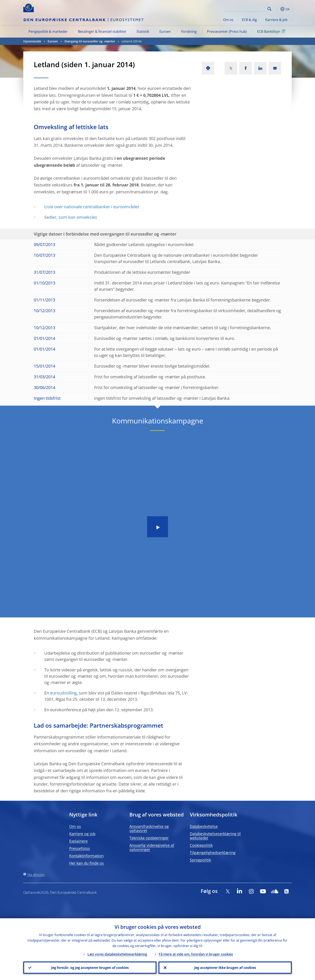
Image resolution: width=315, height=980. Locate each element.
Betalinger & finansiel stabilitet (102, 31)
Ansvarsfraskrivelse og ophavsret (149, 828)
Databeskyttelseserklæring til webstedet (215, 836)
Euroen (165, 31)
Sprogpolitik (200, 860)
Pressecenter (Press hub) (227, 31)
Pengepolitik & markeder (48, 31)
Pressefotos (80, 848)
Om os (228, 20)
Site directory (36, 875)
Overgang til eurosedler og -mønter (90, 41)
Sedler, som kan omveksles (71, 217)
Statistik (143, 31)
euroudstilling (63, 693)
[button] (277, 9)
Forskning (189, 31)
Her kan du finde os (87, 863)
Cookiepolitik (201, 845)
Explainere (78, 841)
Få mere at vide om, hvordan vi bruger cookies (196, 954)
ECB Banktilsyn (272, 31)
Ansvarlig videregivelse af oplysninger (152, 847)
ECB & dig (249, 20)
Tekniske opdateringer (149, 838)
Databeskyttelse (204, 826)
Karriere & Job (276, 20)
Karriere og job (82, 834)
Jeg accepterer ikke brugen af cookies (225, 968)
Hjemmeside (32, 41)
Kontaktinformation (86, 856)
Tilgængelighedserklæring (213, 853)
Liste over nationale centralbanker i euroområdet (92, 207)
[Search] (245, 8)
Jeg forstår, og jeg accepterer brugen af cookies (90, 968)
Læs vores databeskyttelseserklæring (117, 954)
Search (269, 9)
